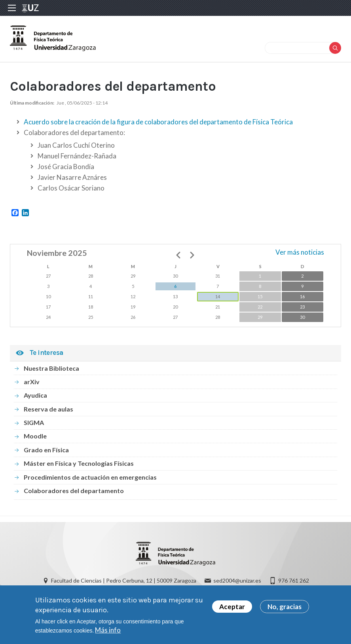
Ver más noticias (300, 252)
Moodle (35, 436)
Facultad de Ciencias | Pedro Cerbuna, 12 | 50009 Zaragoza (124, 580)
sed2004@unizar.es (237, 580)
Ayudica (35, 395)
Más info (108, 631)
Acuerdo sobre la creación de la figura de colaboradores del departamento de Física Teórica (158, 122)
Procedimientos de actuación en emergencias (90, 477)
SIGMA (34, 422)
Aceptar (232, 607)
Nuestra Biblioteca (51, 368)
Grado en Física (46, 450)
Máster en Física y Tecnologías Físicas (79, 463)
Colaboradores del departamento (74, 491)
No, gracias (285, 607)
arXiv (32, 382)
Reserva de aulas (48, 409)
